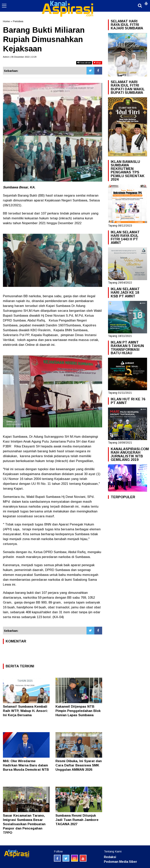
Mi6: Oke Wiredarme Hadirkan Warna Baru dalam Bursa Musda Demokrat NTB (26, 765)
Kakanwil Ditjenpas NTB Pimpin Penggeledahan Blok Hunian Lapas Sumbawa (78, 711)
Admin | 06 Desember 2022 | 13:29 (20, 57)
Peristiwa (18, 21)
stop (97, 63)
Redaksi (110, 857)
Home (6, 21)
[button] (146, 2)
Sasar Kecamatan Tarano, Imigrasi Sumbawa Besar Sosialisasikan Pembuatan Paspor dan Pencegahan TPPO (24, 824)
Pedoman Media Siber (121, 862)
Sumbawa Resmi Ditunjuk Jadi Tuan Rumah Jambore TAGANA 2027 (77, 820)
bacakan (84, 63)
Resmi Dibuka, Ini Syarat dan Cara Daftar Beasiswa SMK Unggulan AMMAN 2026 (79, 765)
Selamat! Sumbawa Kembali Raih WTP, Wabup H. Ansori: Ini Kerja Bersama (25, 711)
